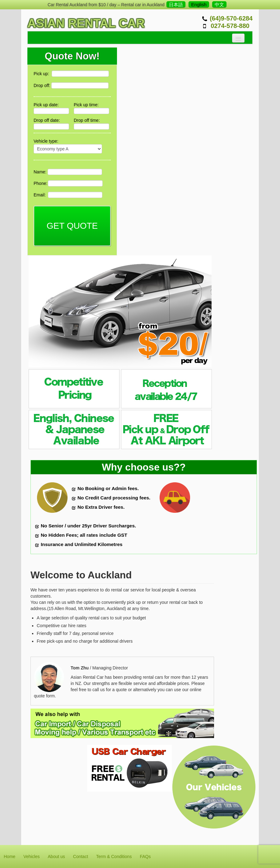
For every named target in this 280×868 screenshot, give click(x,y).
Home (9, 857)
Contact (81, 857)
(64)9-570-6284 (231, 18)
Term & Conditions (114, 857)
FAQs (145, 857)
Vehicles (31, 857)
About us (56, 857)
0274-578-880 (230, 26)
